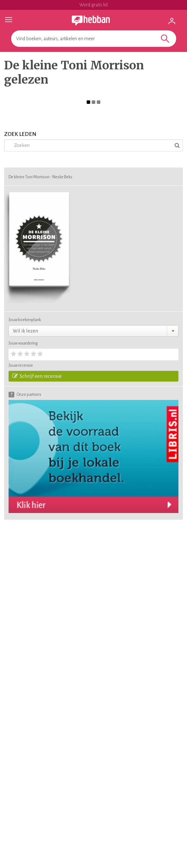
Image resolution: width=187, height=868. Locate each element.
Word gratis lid (94, 5)
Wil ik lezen (25, 331)
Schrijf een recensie (37, 376)
